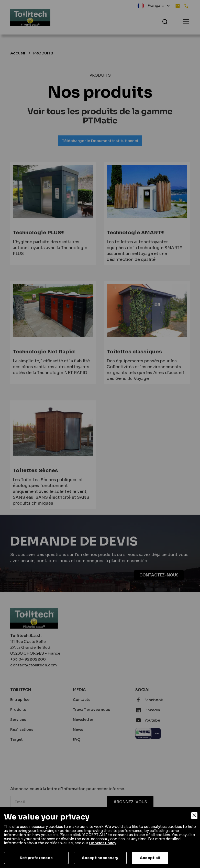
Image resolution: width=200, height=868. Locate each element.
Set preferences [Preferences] (36, 858)
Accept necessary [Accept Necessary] (100, 858)
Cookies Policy (103, 843)
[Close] (194, 816)
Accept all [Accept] (150, 858)
